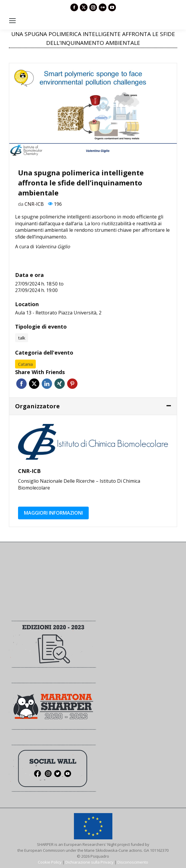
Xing (60, 384)
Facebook (21, 384)
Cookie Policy (50, 862)
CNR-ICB (34, 204)
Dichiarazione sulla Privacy (89, 862)
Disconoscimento (133, 862)
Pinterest (72, 384)
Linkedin (47, 384)
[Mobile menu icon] (12, 21)
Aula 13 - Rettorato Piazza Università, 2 (58, 313)
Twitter (34, 384)
